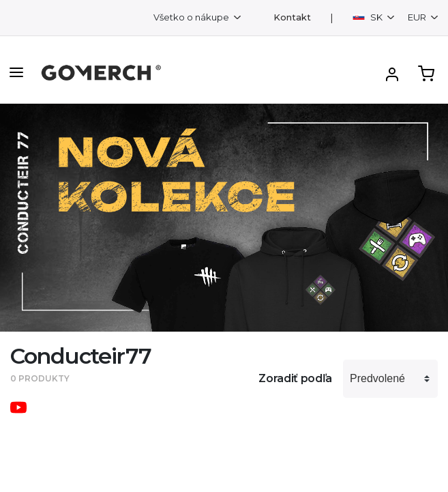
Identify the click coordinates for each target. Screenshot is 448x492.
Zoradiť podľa (295, 378)
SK (369, 17)
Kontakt (292, 17)
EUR (418, 17)
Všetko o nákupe (192, 17)
